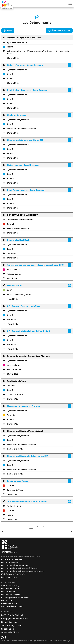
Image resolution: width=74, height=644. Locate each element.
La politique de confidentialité (15, 597)
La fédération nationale (12, 559)
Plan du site (6, 600)
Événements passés (59, 31)
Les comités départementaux (15, 565)
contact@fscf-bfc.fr (10, 632)
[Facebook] (5, 638)
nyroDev (37, 640)
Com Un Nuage (63, 640)
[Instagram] (2, 638)
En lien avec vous (9, 577)
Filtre (8, 31)
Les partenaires (8, 591)
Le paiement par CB (10, 588)
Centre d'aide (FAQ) (10, 585)
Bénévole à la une (9, 603)
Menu (70, 3)
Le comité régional (10, 562)
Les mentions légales (11, 594)
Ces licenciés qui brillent (12, 606)
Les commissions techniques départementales (22, 571)
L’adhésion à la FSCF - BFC (13, 574)
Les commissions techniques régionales (19, 568)
